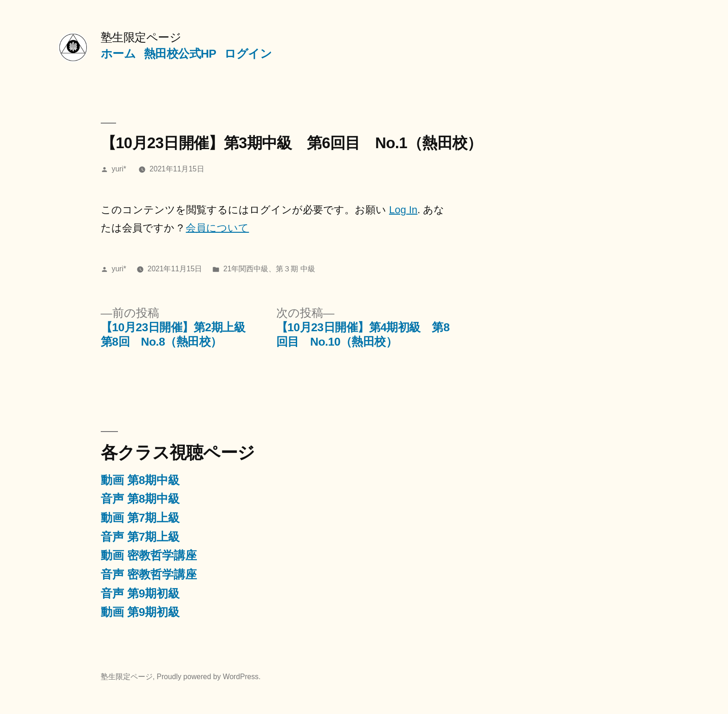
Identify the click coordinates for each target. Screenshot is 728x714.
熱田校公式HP (180, 54)
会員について (217, 228)
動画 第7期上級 (140, 518)
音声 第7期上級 (140, 537)
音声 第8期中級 (140, 499)
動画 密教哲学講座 (149, 555)
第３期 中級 (295, 269)
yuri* (119, 169)
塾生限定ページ (141, 37)
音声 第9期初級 (140, 593)
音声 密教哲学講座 (149, 574)
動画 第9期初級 (140, 612)
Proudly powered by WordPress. (208, 677)
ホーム (118, 54)
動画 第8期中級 (140, 480)
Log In (403, 210)
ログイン (248, 54)
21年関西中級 (246, 269)
